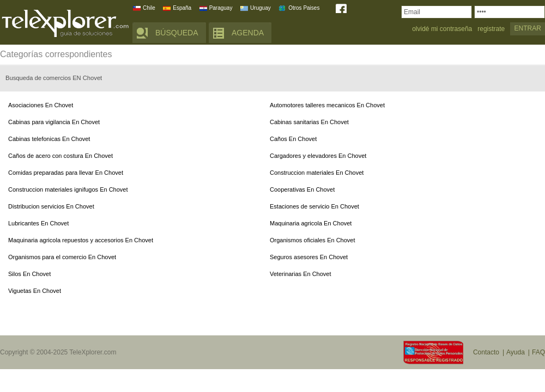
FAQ (538, 352)
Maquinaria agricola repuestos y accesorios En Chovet (81, 240)
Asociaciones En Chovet (41, 105)
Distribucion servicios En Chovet (51, 206)
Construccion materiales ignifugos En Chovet (68, 189)
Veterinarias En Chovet (301, 274)
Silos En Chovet (29, 274)
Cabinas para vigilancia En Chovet (54, 122)
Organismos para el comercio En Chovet (62, 257)
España (182, 8)
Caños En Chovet (293, 139)
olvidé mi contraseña (442, 29)
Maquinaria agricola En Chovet (311, 223)
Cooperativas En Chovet (302, 189)
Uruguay (261, 8)
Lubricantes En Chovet (38, 223)
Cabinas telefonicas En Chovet (49, 139)
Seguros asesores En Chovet (309, 257)
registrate (491, 29)
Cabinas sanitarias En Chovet (309, 122)
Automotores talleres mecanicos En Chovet (327, 105)
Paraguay (221, 8)
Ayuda (516, 352)
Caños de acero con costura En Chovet (60, 156)
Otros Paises (304, 8)
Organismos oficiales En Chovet (313, 240)
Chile (149, 8)
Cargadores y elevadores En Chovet (318, 156)
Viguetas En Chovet (35, 291)
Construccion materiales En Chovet (317, 173)
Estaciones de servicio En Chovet (314, 206)
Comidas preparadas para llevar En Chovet (66, 173)
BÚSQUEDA (177, 33)
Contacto (486, 352)
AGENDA (248, 33)
